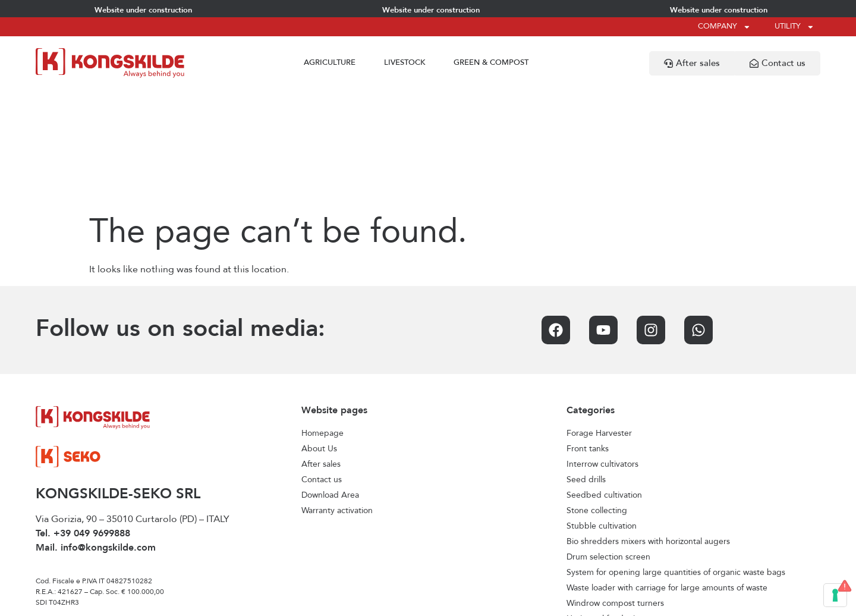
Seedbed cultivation (604, 376)
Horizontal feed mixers (608, 500)
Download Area (330, 376)
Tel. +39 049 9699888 (83, 415)
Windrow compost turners (615, 485)
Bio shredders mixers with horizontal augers (648, 423)
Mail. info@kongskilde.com (96, 429)
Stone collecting (597, 392)
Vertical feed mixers (603, 516)
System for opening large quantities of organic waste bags (676, 454)
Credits (536, 601)
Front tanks (588, 330)
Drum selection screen (608, 438)
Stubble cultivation (602, 407)
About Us (319, 330)
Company (724, 27)
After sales (321, 345)
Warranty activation (337, 392)
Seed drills (586, 361)
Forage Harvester (599, 315)
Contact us (322, 361)
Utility (794, 27)
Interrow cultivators (602, 345)
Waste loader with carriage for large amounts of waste (667, 469)
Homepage (322, 315)
